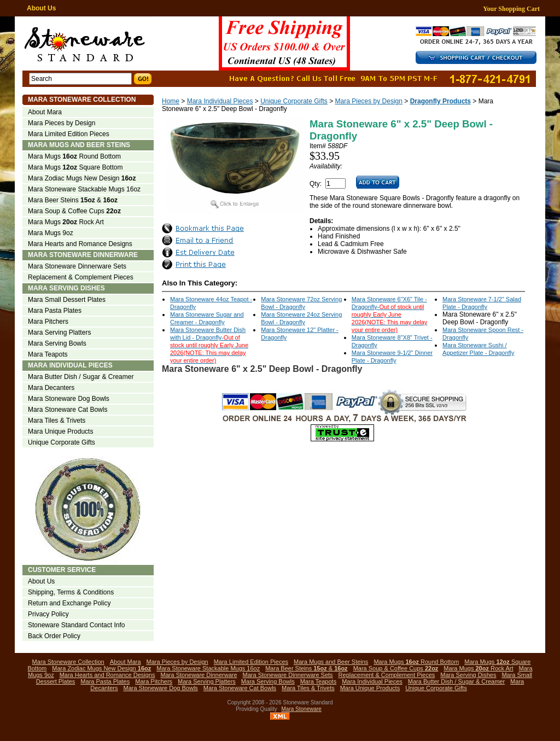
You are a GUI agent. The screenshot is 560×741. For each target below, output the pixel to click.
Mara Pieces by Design (369, 101)
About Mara (45, 112)
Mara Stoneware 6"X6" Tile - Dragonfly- (390, 314)
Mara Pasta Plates (55, 311)
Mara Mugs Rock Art (66, 222)
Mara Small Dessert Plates (67, 300)
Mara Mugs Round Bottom (74, 156)
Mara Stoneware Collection (82, 100)
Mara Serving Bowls (57, 343)
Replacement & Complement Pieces (81, 277)
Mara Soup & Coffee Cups (74, 211)
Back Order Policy (54, 636)
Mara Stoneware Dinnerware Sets (77, 266)
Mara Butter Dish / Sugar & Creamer (81, 377)
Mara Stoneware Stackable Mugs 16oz (84, 189)
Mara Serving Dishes (66, 288)
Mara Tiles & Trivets (57, 421)
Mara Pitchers (48, 322)
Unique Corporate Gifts (294, 101)
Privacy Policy (48, 614)
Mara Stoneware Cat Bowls (68, 410)
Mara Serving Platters (59, 332)
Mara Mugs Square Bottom (75, 167)
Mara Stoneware (302, 709)
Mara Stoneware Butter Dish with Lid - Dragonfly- (209, 345)
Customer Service (62, 570)
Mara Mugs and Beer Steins (79, 145)
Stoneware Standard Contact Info (76, 625)
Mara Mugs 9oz (51, 233)
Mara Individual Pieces (220, 101)
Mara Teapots (48, 354)
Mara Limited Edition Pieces (69, 134)
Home (171, 101)
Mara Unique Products (60, 431)
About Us (41, 8)
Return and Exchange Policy (69, 603)
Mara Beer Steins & (73, 200)
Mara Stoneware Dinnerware (83, 255)
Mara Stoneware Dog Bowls (69, 399)
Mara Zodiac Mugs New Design (82, 178)
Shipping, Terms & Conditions (71, 592)
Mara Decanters (51, 388)
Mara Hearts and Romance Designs (80, 244)
